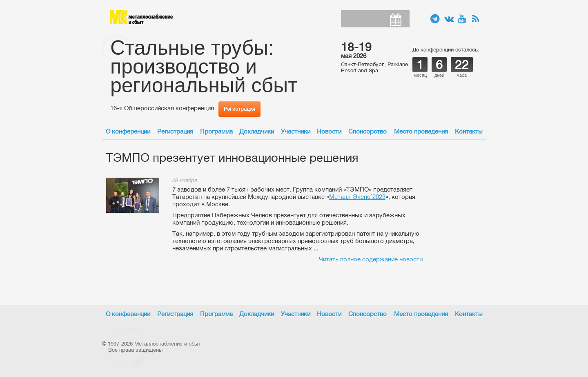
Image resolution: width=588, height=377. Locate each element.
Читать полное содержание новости (371, 259)
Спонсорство (367, 131)
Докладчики (257, 131)
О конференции (128, 131)
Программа (216, 131)
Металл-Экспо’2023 (357, 197)
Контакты (469, 131)
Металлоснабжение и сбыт (141, 17)
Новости (329, 131)
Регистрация (239, 109)
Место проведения (421, 131)
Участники (296, 131)
